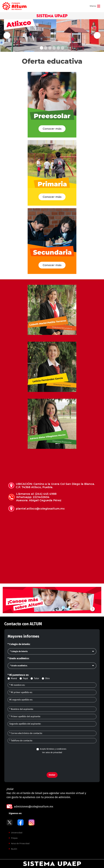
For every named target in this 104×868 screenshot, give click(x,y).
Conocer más (52, 129)
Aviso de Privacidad (19, 843)
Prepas (13, 838)
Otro (47, 678)
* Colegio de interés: (19, 644)
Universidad (16, 833)
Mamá (14, 678)
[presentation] (52, 762)
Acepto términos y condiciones (53, 749)
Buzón (13, 849)
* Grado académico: (18, 658)
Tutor (36, 678)
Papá (25, 678)
